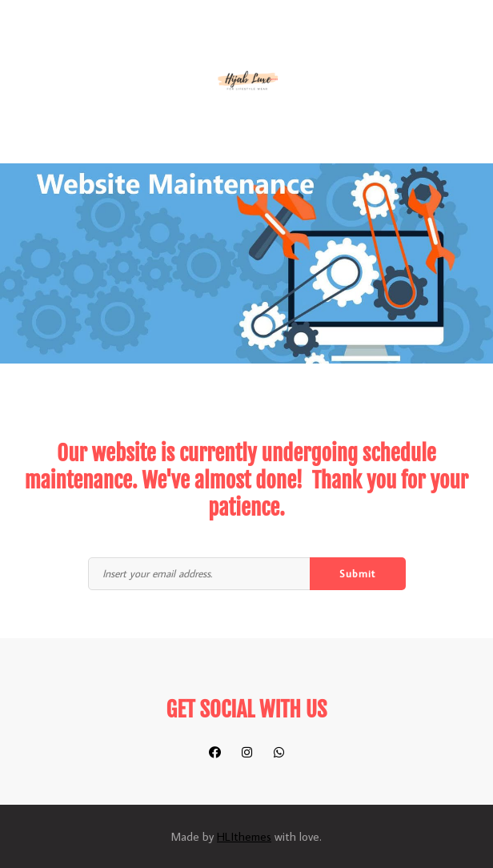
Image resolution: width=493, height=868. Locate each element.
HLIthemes (244, 836)
